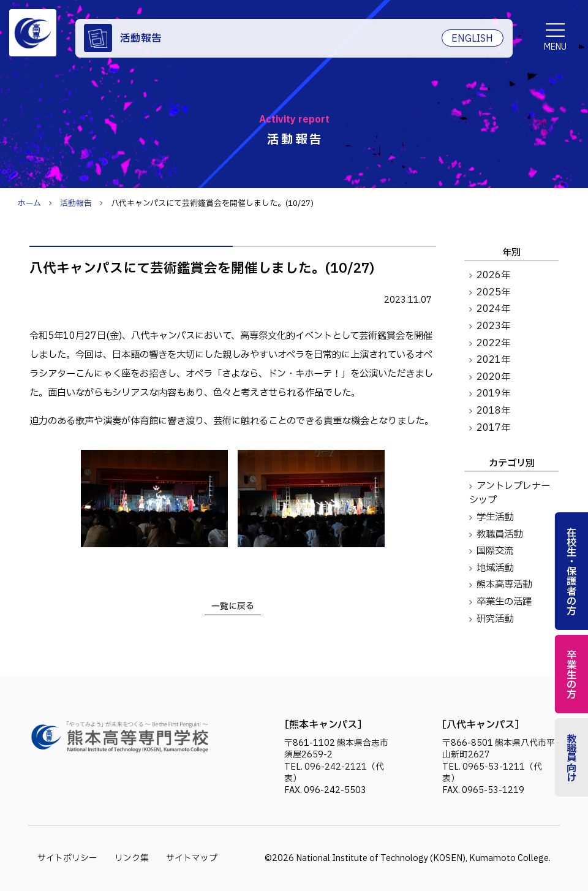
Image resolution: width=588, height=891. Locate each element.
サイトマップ (192, 858)
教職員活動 (499, 535)
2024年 (493, 309)
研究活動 (495, 619)
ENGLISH (472, 39)
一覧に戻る (233, 606)
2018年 (493, 411)
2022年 (493, 343)
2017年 (493, 428)
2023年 (493, 326)
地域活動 (495, 568)
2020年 (493, 377)
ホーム (29, 203)
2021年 (493, 360)
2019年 (493, 394)
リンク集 (132, 858)
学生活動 (495, 518)
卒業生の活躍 (504, 602)
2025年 (493, 293)
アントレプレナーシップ (510, 493)
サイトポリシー (67, 858)
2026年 (493, 275)
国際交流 (495, 551)
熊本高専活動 (504, 585)
